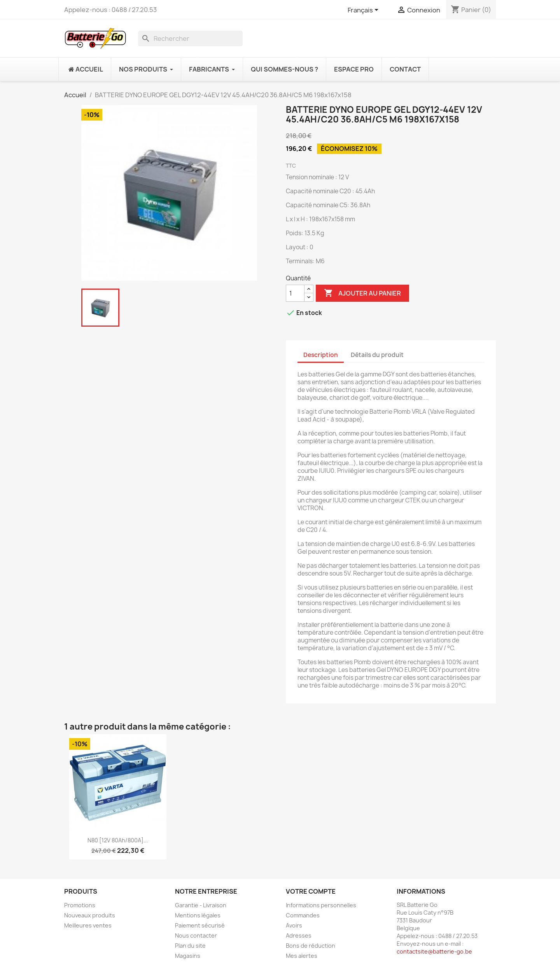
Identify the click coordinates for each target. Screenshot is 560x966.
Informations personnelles (321, 905)
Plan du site (190, 946)
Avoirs (294, 925)
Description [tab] (321, 355)
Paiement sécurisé (200, 925)
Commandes (303, 915)
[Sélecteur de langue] (364, 10)
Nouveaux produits (90, 915)
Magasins (188, 956)
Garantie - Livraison (201, 905)
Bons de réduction (311, 946)
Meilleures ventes (88, 925)
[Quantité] (295, 293)
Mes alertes (302, 956)
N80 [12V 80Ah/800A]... (118, 840)
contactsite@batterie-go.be (434, 951)
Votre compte (311, 891)
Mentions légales (198, 915)
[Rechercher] (190, 38)
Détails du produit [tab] (377, 355)
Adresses (299, 935)
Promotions (80, 905)
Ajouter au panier (362, 293)
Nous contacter (196, 935)
